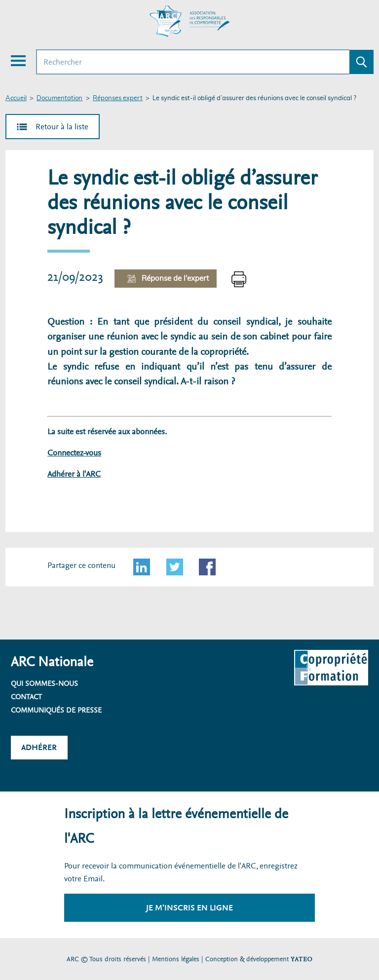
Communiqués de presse (56, 710)
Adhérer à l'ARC (74, 474)
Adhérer (39, 747)
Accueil (16, 98)
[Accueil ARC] (189, 21)
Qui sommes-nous (44, 683)
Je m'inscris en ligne (189, 908)
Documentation (59, 98)
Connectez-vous (74, 453)
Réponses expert (118, 98)
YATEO (302, 959)
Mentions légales (176, 959)
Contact (26, 697)
